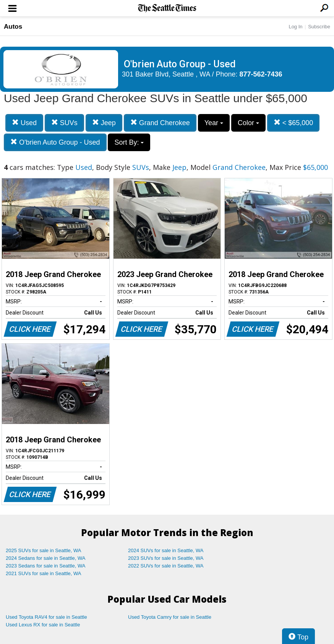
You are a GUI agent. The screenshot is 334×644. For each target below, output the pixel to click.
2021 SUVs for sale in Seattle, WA (44, 573)
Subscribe (319, 27)
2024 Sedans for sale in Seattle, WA (45, 558)
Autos (13, 27)
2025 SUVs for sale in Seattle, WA (44, 550)
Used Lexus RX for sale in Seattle (43, 625)
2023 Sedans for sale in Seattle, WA (45, 566)
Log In (295, 27)
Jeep (104, 123)
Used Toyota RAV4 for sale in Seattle (46, 617)
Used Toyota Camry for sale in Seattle (170, 617)
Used (24, 123)
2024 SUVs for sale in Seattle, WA (166, 550)
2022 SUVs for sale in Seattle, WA (166, 566)
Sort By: (129, 142)
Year (214, 123)
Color (248, 123)
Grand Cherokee (160, 123)
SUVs (64, 123)
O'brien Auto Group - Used (55, 142)
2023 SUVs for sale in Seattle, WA (166, 558)
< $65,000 (293, 123)
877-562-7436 (261, 74)
